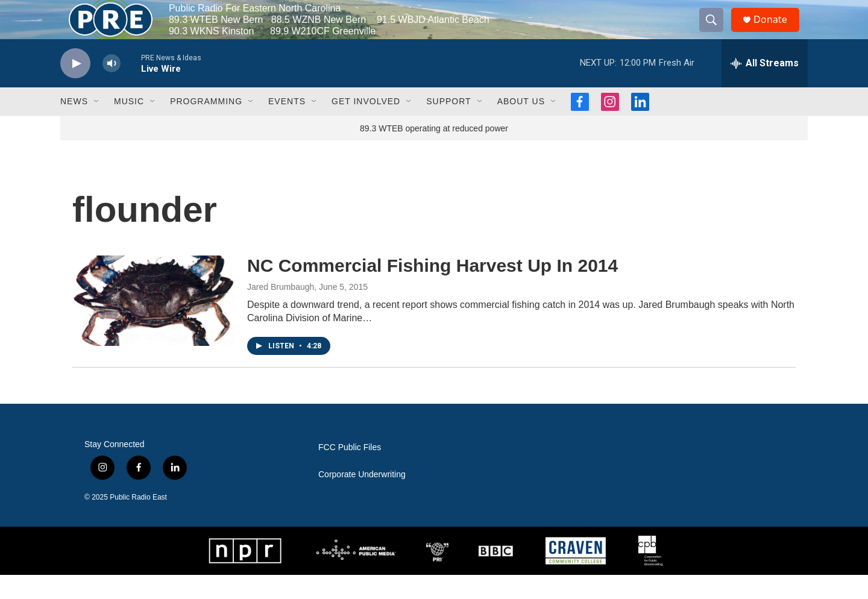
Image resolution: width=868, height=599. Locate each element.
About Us (521, 125)
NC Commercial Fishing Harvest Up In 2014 (432, 290)
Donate (777, 32)
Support (448, 125)
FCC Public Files (350, 472)
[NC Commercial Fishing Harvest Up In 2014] (154, 325)
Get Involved (366, 125)
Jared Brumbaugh (281, 311)
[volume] (112, 88)
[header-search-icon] (716, 32)
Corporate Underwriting (362, 499)
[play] (75, 88)
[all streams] (765, 87)
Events (287, 125)
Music (129, 125)
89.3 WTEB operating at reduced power (434, 152)
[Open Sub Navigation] (97, 125)
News (74, 125)
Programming (206, 125)
